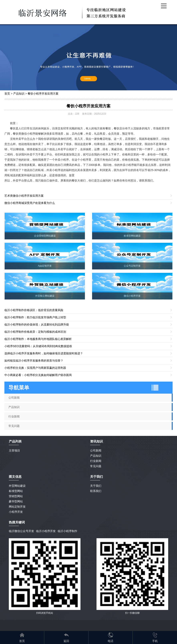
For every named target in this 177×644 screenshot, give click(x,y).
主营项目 (14, 450)
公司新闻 (14, 398)
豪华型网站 (16, 501)
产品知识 (19, 94)
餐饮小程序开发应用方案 (43, 94)
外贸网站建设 (17, 486)
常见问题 (14, 426)
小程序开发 (16, 512)
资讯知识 (97, 441)
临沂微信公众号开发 (21, 531)
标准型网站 (16, 491)
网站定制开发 (17, 507)
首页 (7, 94)
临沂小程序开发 (46, 531)
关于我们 (96, 486)
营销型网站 (16, 496)
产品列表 (15, 441)
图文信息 (15, 477)
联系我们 (96, 491)
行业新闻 (14, 416)
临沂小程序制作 (67, 531)
